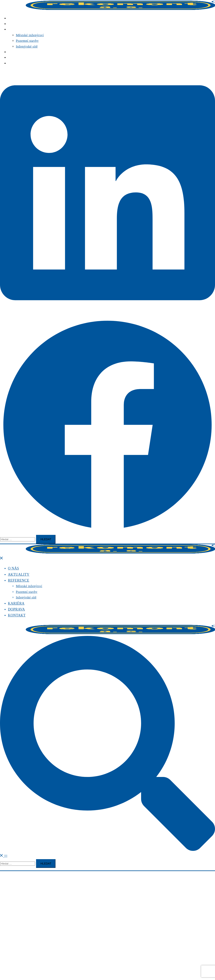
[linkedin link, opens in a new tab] (107, 314)
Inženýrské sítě (27, 46)
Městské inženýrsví (30, 35)
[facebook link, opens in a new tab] (107, 531)
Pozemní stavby (27, 41)
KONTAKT (16, 63)
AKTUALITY (18, 24)
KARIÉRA (16, 52)
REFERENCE (18, 29)
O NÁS (13, 18)
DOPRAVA (16, 58)
